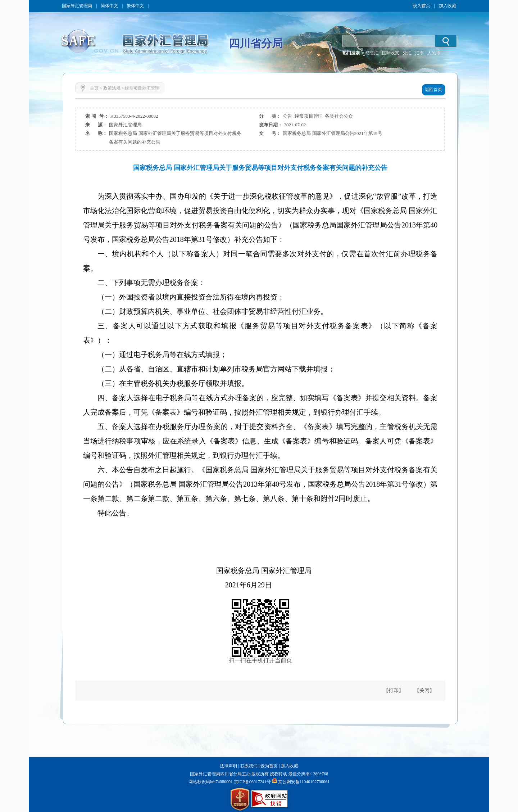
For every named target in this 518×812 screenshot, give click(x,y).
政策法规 (112, 88)
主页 (94, 88)
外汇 (407, 53)
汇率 (419, 53)
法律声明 (228, 766)
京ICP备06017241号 (252, 782)
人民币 (434, 53)
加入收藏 (447, 6)
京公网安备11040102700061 (304, 782)
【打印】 (394, 691)
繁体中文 (135, 6)
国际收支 (391, 53)
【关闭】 (424, 691)
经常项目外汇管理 (142, 88)
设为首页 (422, 6)
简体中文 (109, 6)
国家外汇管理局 (77, 6)
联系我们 (249, 766)
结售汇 (372, 53)
